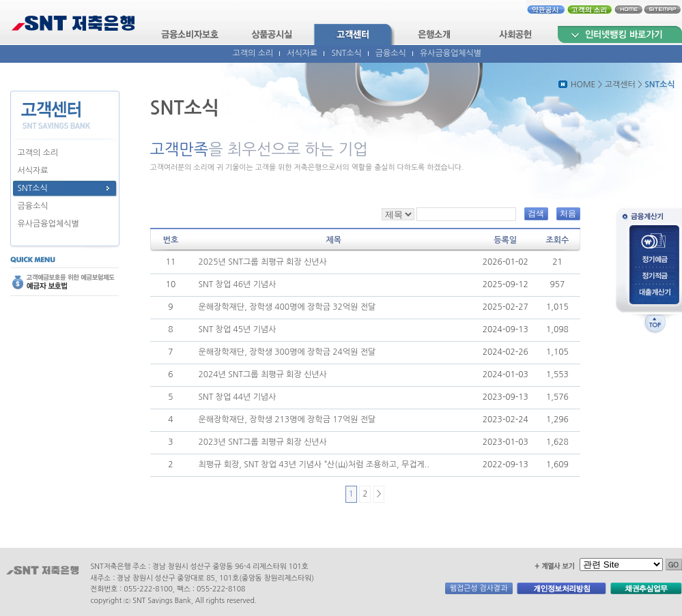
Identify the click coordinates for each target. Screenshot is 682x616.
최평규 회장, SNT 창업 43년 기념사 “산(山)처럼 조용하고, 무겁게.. (314, 465)
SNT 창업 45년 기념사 (237, 329)
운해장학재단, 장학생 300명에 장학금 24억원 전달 (287, 352)
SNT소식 (346, 53)
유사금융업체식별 (451, 53)
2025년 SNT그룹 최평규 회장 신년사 (262, 262)
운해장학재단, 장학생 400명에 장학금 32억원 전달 (287, 307)
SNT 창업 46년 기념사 (237, 284)
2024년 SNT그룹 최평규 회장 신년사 (262, 375)
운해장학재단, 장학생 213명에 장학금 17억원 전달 (287, 420)
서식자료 (302, 53)
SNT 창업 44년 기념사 (237, 397)
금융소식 (391, 53)
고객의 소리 (253, 53)
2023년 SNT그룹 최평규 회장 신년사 (262, 442)
